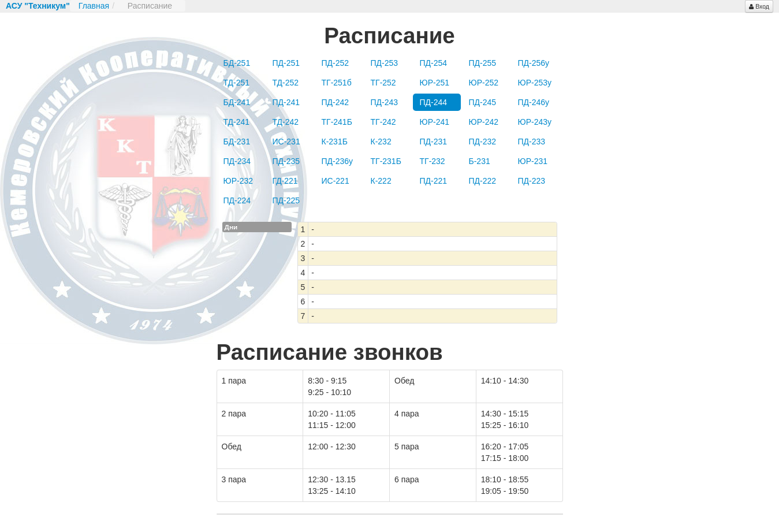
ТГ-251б (337, 83)
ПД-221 (434, 181)
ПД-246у (534, 102)
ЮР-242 (484, 122)
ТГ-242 (383, 122)
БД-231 (237, 142)
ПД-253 (385, 63)
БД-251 (237, 63)
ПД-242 (336, 102)
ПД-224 (237, 200)
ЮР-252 (484, 83)
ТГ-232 (433, 161)
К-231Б (335, 142)
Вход (759, 6)
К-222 (381, 181)
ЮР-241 (435, 122)
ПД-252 (336, 63)
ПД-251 (286, 63)
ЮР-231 (533, 161)
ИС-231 (286, 142)
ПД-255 (483, 63)
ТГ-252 (383, 83)
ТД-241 (237, 122)
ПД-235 (286, 161)
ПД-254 (434, 63)
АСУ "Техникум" (38, 6)
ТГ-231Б (386, 161)
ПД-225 (286, 200)
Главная (94, 6)
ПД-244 (434, 102)
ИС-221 (336, 181)
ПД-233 (532, 142)
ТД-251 (237, 83)
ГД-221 (285, 181)
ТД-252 (286, 83)
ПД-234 (237, 161)
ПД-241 (286, 102)
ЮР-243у (535, 122)
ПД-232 (483, 142)
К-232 (381, 142)
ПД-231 (434, 142)
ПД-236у (338, 161)
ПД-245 (483, 102)
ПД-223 (532, 181)
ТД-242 (286, 122)
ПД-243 (385, 102)
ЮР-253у (535, 83)
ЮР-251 (435, 83)
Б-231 (480, 161)
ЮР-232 (238, 181)
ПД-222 (483, 181)
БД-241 (237, 102)
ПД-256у (534, 63)
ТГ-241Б (337, 122)
